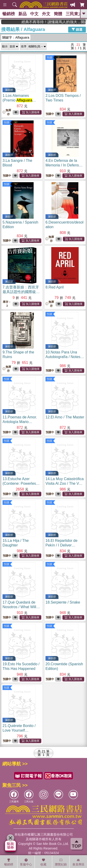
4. (64, 165)
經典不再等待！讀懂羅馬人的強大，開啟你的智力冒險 (63, 22)
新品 (23, 14)
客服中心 (26, 862)
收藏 (43, 862)
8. (55, 287)
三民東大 (74, 14)
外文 (46, 14)
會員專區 (78, 862)
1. (20, 100)
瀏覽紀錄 (61, 862)
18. (63, 602)
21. (19, 730)
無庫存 (7, 112)
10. (65, 357)
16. (61, 545)
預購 (49, 58)
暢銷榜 (9, 14)
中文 (34, 14)
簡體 (58, 14)
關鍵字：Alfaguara (16, 37)
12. (65, 417)
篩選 (77, 29)
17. (21, 607)
